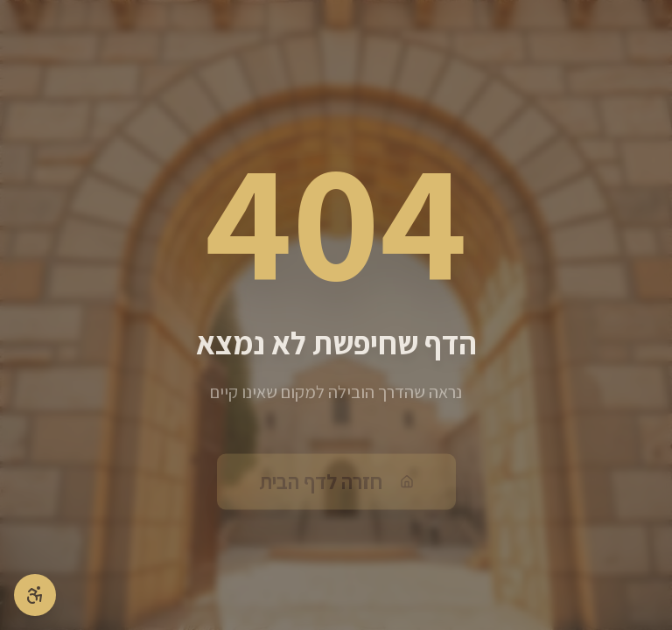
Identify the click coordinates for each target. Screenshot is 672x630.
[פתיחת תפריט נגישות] (35, 595)
